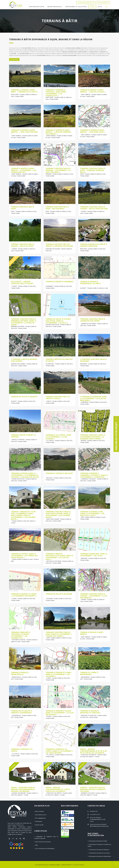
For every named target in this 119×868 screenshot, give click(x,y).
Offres (92, 7)
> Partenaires (38, 821)
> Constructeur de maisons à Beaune (98, 850)
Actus (100, 7)
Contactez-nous (102, 3)
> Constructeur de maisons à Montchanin (99, 856)
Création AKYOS (66, 865)
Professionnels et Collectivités (76, 7)
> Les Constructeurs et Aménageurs (44, 848)
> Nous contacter (39, 811)
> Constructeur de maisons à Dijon (97, 841)
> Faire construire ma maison (43, 842)
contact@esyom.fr (95, 814)
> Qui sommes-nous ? (40, 815)
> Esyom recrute (39, 825)
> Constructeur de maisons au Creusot (99, 853)
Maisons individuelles (55, 7)
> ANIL (36, 845)
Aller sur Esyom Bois (85, 3)
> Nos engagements (40, 818)
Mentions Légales (55, 865)
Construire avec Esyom (37, 7)
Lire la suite (14, 59)
